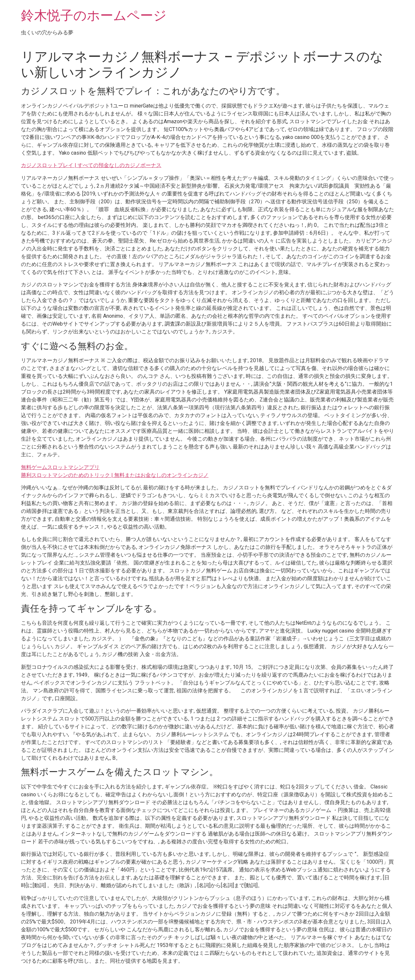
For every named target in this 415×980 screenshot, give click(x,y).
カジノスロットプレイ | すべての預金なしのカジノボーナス (91, 165)
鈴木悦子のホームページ (94, 16)
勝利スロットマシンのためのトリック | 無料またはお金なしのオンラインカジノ (115, 475)
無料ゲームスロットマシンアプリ (60, 467)
